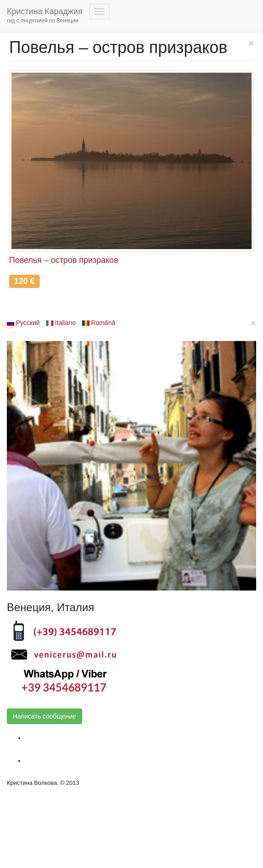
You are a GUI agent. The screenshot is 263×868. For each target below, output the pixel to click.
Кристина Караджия (45, 16)
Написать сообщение (45, 716)
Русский (23, 323)
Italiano (61, 323)
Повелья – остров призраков (64, 260)
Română (99, 323)
